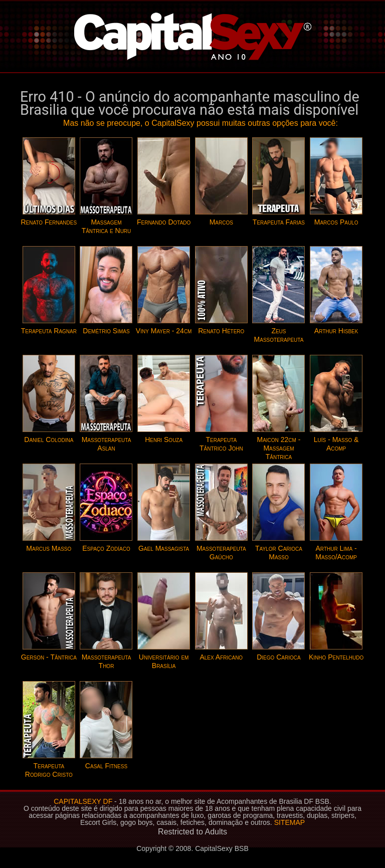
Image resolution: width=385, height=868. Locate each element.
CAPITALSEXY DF (83, 801)
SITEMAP (290, 822)
